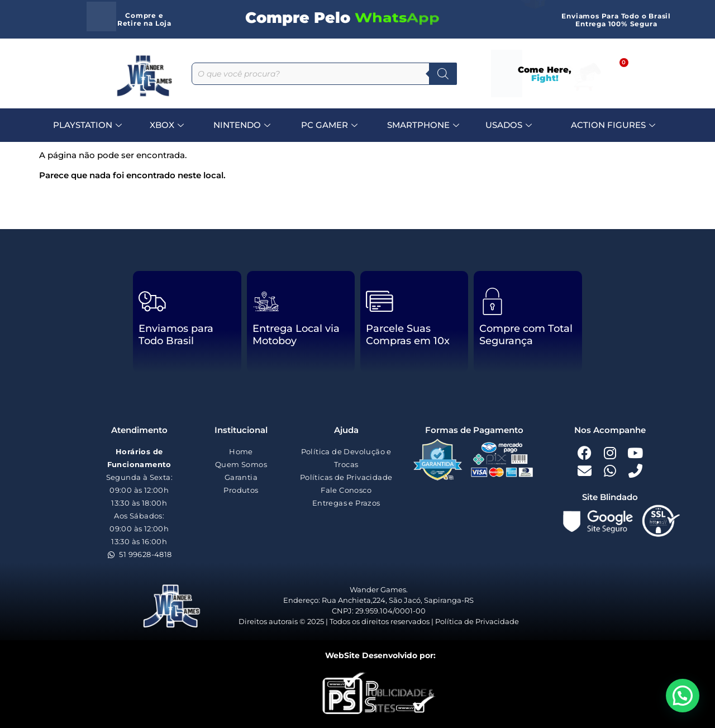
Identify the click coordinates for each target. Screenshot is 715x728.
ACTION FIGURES (614, 125)
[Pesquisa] (443, 74)
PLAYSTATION (89, 125)
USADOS (510, 125)
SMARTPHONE (425, 125)
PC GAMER (331, 125)
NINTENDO (243, 125)
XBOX (168, 125)
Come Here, (545, 74)
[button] (683, 696)
